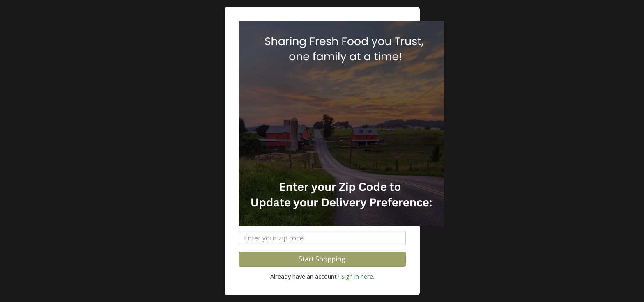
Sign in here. (358, 276)
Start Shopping (322, 259)
